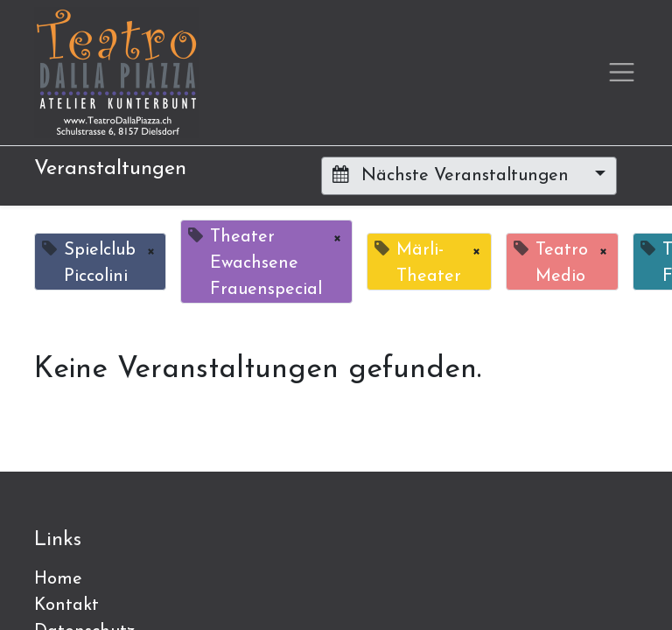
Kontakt (66, 605)
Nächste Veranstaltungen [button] (453, 175)
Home (58, 579)
